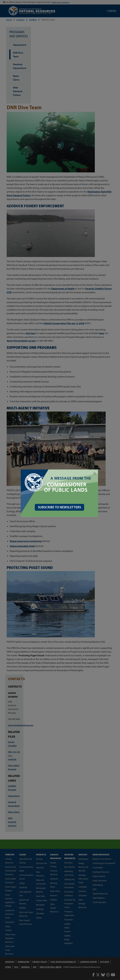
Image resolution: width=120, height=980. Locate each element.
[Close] (95, 474)
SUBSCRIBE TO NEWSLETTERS (60, 507)
